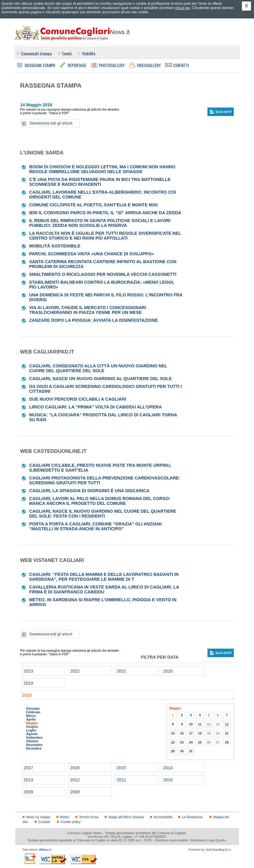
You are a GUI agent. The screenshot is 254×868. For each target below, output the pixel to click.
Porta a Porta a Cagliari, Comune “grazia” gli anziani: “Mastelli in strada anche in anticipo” (96, 526)
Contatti (44, 822)
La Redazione (192, 817)
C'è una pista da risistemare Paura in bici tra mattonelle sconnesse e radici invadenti (100, 182)
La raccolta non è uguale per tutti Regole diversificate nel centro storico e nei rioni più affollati (105, 236)
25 (200, 742)
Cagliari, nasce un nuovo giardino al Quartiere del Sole (101, 379)
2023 (29, 671)
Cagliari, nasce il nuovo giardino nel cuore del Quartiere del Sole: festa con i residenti (103, 514)
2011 (122, 780)
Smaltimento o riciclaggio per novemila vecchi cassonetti (103, 274)
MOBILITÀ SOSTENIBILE (55, 246)
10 (191, 724)
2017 (29, 768)
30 (182, 751)
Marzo (31, 716)
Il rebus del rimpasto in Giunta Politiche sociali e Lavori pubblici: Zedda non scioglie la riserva (100, 223)
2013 (29, 780)
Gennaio (33, 708)
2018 (27, 695)
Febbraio (33, 712)
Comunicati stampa (36, 53)
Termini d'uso (89, 817)
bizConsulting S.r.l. (219, 850)
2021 (122, 671)
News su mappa (38, 817)
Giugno (32, 727)
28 (227, 742)
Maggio (32, 723)
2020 (168, 671)
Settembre (35, 737)
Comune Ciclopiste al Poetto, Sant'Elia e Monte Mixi (94, 205)
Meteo (65, 817)
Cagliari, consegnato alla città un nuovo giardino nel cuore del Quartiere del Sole (98, 368)
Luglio (31, 730)
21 (227, 733)
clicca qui (182, 8)
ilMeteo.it (45, 850)
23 (182, 742)
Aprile (31, 719)
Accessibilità (163, 817)
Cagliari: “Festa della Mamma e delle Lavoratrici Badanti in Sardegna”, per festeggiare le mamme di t (104, 577)
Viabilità (89, 53)
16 (182, 733)
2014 (168, 768)
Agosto (32, 734)
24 (191, 742)
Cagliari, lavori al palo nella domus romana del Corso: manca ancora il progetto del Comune (100, 501)
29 (173, 751)
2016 (75, 768)
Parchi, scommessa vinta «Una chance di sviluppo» (92, 254)
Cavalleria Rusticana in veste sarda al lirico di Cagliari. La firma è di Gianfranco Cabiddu (104, 589)
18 (200, 733)
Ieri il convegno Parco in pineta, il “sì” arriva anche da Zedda (105, 213)
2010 (168, 780)
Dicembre (34, 748)
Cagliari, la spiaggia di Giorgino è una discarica (89, 491)
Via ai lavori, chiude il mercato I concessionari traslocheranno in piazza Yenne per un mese (88, 310)
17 (191, 733)
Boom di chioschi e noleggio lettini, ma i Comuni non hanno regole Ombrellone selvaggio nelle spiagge (102, 169)
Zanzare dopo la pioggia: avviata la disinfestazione (94, 320)
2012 (75, 780)
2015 (122, 768)
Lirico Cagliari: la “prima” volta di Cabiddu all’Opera (96, 407)
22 (173, 742)
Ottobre (32, 741)
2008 (75, 792)
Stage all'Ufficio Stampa (126, 817)
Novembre (35, 745)
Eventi (67, 53)
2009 (29, 792)
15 (173, 733)
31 (191, 751)
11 (200, 724)
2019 (29, 683)
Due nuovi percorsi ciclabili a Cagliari (78, 399)
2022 (75, 671)
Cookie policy (71, 822)
